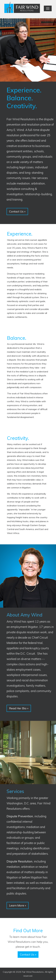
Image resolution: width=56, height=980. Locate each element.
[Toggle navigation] (48, 8)
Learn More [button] (18, 905)
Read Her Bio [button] (19, 708)
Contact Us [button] (17, 211)
